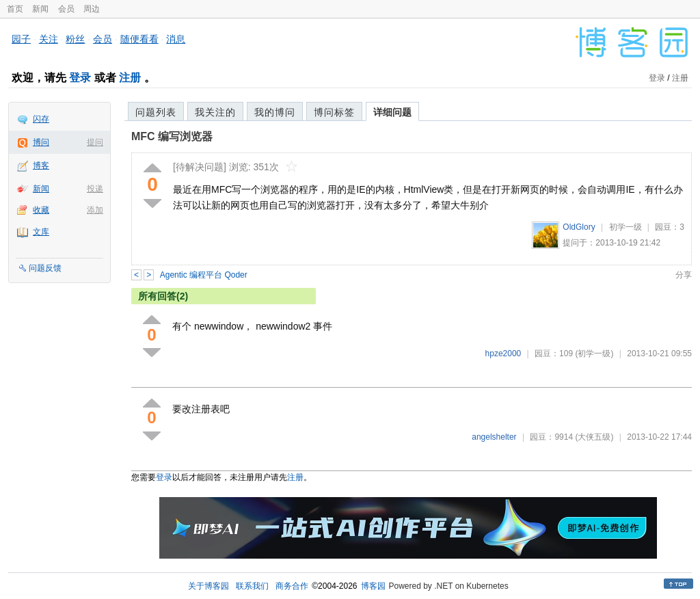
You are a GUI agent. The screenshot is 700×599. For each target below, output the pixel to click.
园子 (21, 39)
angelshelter (494, 437)
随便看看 (139, 39)
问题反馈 (45, 268)
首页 (15, 9)
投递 (95, 189)
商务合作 (292, 586)
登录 (80, 78)
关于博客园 (208, 586)
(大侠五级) (594, 437)
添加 (95, 210)
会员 (66, 9)
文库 (41, 232)
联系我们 (252, 586)
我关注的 (215, 112)
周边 (92, 9)
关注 (49, 39)
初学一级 (625, 227)
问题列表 (156, 112)
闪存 (41, 119)
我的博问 (275, 112)
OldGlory (579, 227)
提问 (95, 142)
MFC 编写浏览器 (172, 136)
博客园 (373, 586)
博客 (41, 165)
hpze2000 (503, 354)
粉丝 (75, 39)
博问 (41, 142)
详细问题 (392, 112)
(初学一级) (594, 354)
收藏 (41, 210)
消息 (176, 39)
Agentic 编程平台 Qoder (204, 275)
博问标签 (334, 112)
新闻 (40, 9)
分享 (684, 275)
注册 (130, 78)
